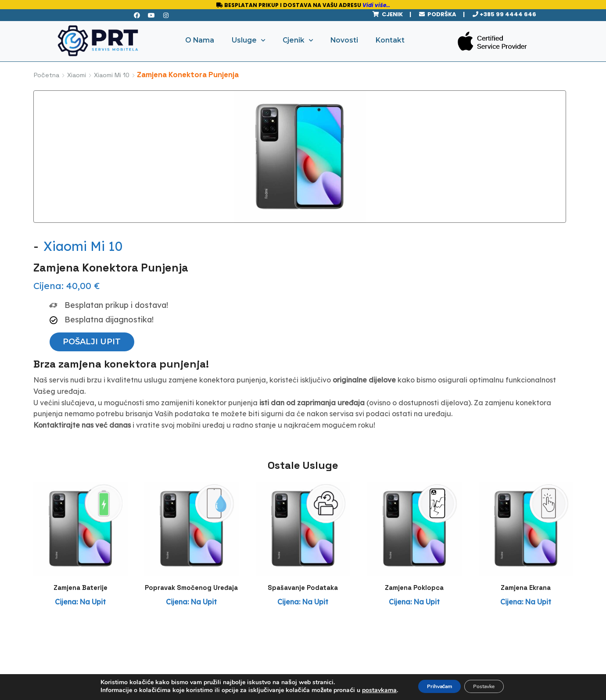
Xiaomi (77, 75)
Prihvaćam (433, 686)
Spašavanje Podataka (303, 487)
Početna (47, 75)
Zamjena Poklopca (414, 487)
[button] (335, 196)
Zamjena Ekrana (526, 487)
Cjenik (298, 41)
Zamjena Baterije (80, 487)
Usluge (248, 41)
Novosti (344, 40)
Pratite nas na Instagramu (495, 640)
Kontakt (390, 40)
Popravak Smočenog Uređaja (192, 492)
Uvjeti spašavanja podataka (241, 656)
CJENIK (391, 14)
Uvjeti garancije (241, 634)
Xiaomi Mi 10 (112, 75)
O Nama (200, 40)
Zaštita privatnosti (241, 615)
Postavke (491, 686)
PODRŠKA (441, 14)
